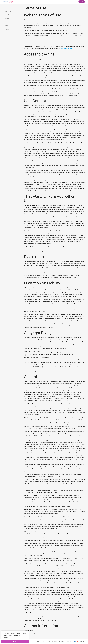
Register (82, 2)
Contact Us (7, 30)
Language (83, 641)
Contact (56, 641)
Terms (44, 641)
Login (74, 2)
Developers (7, 18)
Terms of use (8, 8)
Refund (6, 26)
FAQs (6, 22)
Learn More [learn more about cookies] (7, 637)
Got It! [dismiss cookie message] (15, 641)
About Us (7, 15)
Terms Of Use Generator (66, 49)
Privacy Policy (8, 11)
